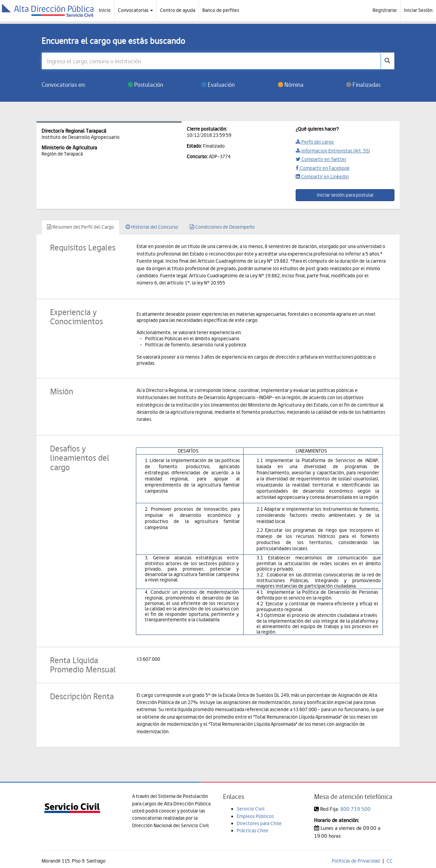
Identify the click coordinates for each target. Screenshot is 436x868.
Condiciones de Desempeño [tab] (222, 227)
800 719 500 (355, 809)
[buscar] (387, 61)
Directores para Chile (259, 823)
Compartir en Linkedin (322, 177)
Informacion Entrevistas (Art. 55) (333, 151)
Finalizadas (363, 85)
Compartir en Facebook (323, 168)
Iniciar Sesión (418, 10)
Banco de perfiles (221, 10)
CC (390, 861)
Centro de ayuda (178, 10)
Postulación (145, 85)
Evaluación (218, 85)
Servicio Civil (251, 809)
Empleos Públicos (255, 816)
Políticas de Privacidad (356, 861)
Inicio (105, 10)
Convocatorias (135, 10)
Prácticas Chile (253, 831)
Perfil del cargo (315, 142)
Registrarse (385, 10)
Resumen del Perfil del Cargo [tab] (81, 227)
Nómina (291, 85)
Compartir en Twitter (321, 159)
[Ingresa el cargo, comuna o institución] (211, 61)
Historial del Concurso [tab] (152, 227)
